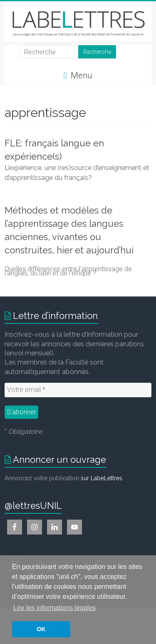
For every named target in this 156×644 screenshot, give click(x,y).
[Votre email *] (78, 390)
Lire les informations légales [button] (54, 608)
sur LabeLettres (102, 478)
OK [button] (41, 629)
